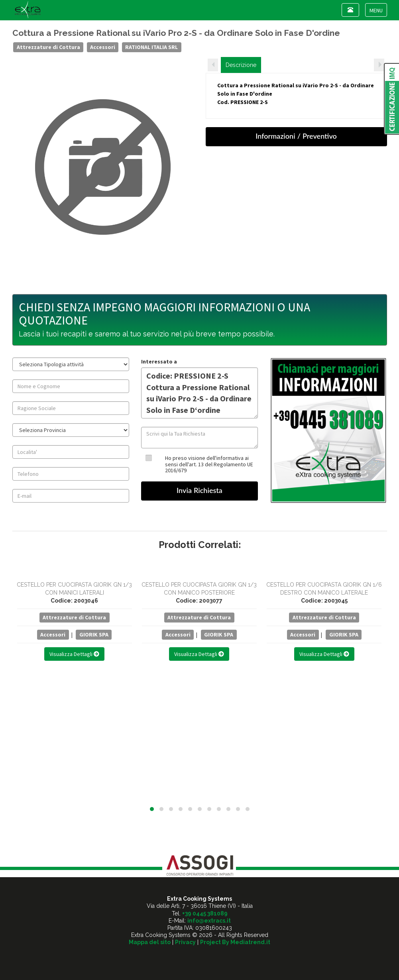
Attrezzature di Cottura (48, 47)
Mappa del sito (150, 942)
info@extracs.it (209, 921)
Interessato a (159, 361)
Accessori (103, 47)
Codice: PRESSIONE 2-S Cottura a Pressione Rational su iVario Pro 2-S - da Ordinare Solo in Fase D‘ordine (199, 393)
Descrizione (241, 65)
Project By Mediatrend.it (235, 942)
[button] (152, 809)
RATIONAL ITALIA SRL (151, 47)
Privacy (185, 942)
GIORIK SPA (94, 634)
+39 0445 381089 (205, 913)
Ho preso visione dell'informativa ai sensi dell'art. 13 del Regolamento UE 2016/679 (209, 464)
